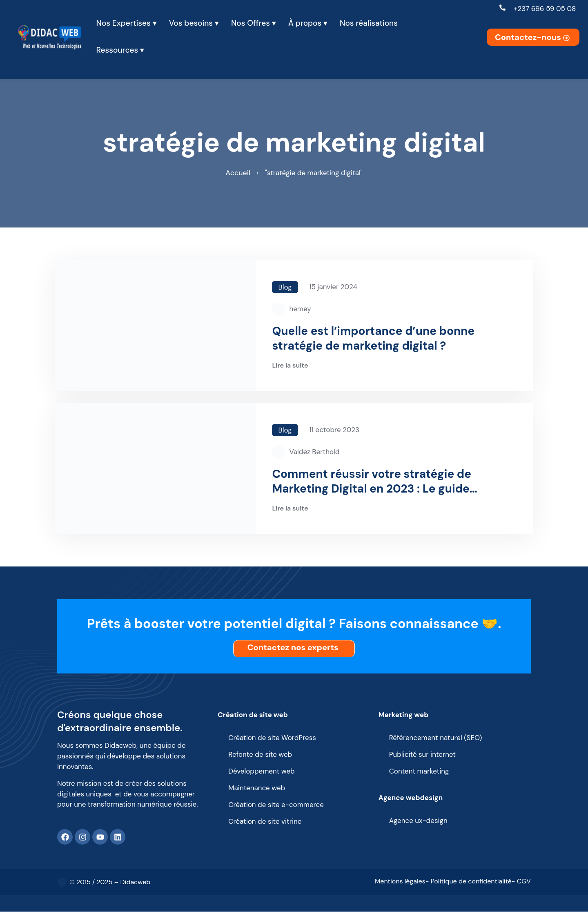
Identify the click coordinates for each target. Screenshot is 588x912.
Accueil (238, 173)
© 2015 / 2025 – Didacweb (110, 882)
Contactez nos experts (295, 648)
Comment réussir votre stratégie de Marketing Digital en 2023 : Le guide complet (372, 482)
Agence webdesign (411, 798)
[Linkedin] (118, 837)
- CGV (521, 882)
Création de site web (253, 715)
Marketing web (404, 715)
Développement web (262, 772)
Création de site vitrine (265, 822)
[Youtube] (100, 837)
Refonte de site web (260, 755)
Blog (285, 288)
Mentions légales (400, 882)
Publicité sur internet (423, 755)
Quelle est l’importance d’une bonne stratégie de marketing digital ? (373, 339)
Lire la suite (290, 366)
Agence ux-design (418, 821)
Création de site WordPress (272, 738)
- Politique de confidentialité (469, 882)
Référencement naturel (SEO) (436, 738)
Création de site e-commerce (276, 805)
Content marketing (419, 772)
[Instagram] (82, 837)
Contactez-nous (533, 37)
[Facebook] (65, 837)
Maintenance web (257, 788)
